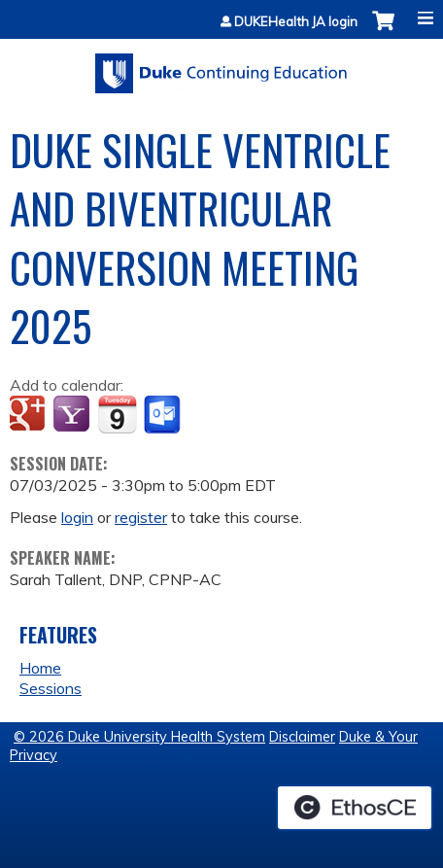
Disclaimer (302, 737)
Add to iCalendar (117, 414)
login (77, 517)
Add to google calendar (30, 415)
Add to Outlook (164, 415)
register (141, 517)
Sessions (51, 688)
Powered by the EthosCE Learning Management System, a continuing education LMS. (355, 808)
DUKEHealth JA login (296, 22)
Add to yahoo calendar (73, 415)
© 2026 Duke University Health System (139, 737)
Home (40, 668)
